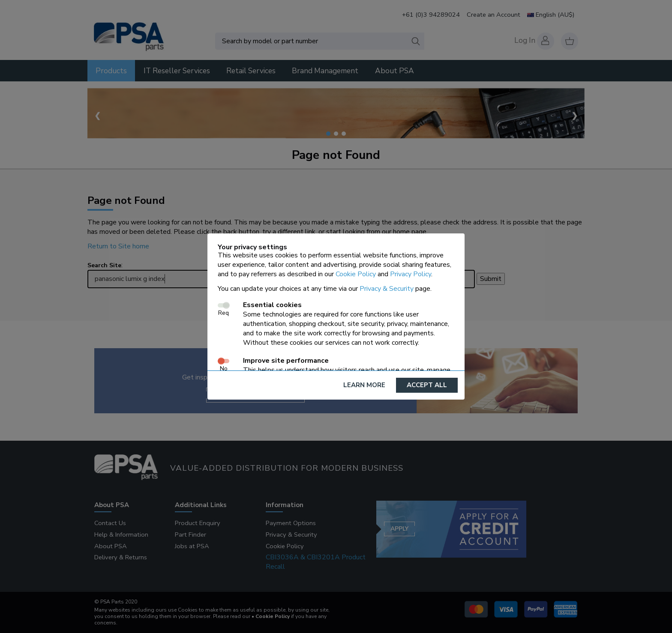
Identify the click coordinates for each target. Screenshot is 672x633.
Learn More (364, 385)
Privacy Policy (411, 274)
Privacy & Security (387, 289)
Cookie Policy (356, 274)
